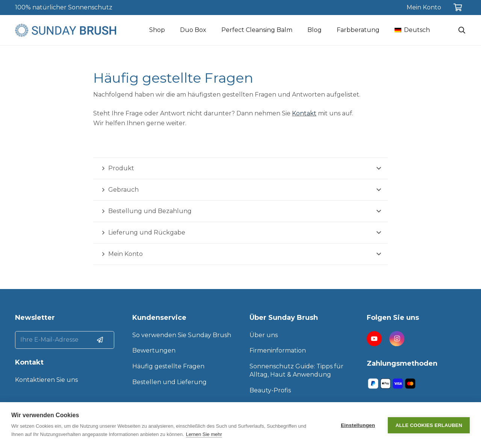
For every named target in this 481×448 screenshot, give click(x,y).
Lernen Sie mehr (204, 434)
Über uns (264, 335)
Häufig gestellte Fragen (168, 366)
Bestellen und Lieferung (169, 382)
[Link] (66, 30)
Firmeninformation (278, 350)
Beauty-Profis (270, 390)
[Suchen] (462, 30)
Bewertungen (154, 350)
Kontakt (304, 113)
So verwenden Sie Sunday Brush (182, 335)
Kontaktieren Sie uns (46, 380)
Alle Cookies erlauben (429, 425)
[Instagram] (397, 339)
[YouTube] (374, 339)
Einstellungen (358, 425)
